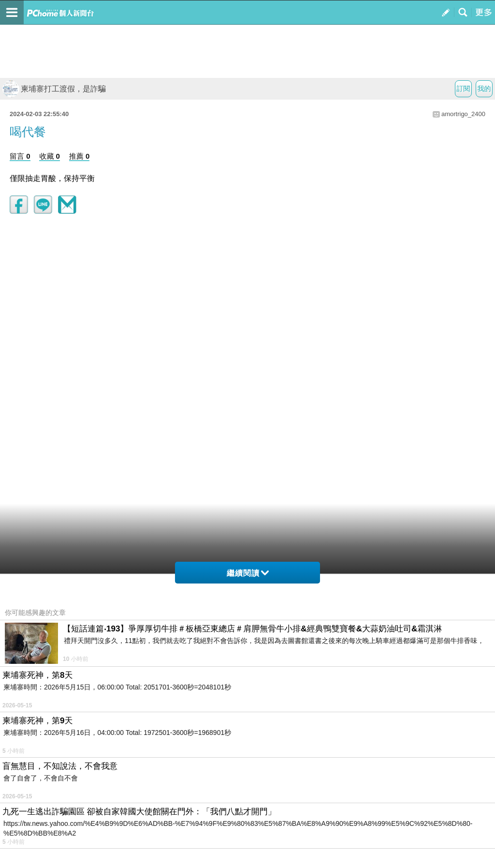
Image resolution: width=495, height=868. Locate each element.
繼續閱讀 (248, 573)
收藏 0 (50, 156)
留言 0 (20, 156)
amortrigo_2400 (463, 114)
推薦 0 (80, 156)
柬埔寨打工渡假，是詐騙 (54, 89)
